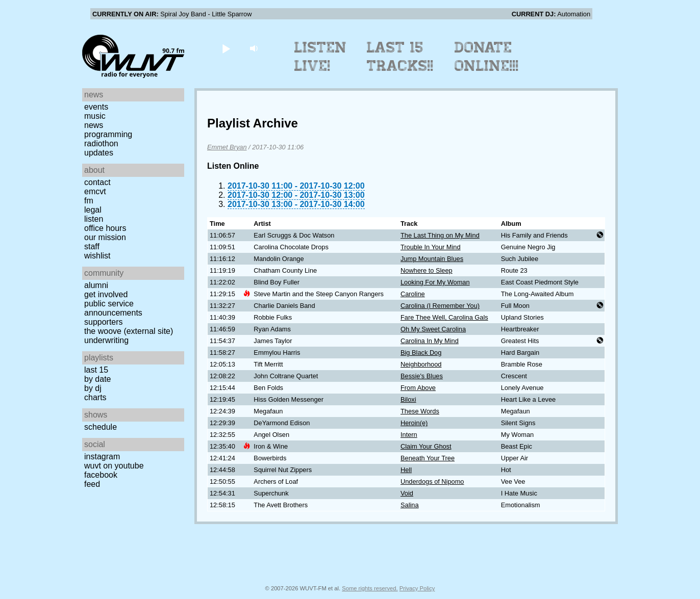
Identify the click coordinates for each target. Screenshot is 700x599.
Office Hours (105, 228)
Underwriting (106, 340)
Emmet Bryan (227, 147)
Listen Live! (321, 57)
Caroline (413, 294)
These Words (420, 411)
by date (97, 379)
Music (95, 116)
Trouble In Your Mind (431, 247)
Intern (409, 435)
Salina (410, 505)
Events (96, 107)
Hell (406, 470)
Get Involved (106, 294)
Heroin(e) (414, 423)
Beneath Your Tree (428, 458)
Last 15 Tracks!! (400, 57)
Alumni (96, 285)
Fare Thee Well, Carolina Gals (444, 317)
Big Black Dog (421, 353)
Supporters (104, 322)
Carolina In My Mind (430, 341)
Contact (97, 182)
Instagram (102, 457)
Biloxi (408, 399)
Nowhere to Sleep (427, 270)
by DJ (93, 388)
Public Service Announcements (113, 308)
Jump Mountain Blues (432, 259)
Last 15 (96, 370)
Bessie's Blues (422, 376)
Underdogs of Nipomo (432, 481)
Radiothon (101, 144)
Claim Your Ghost (426, 446)
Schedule (101, 427)
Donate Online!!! (487, 57)
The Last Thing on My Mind (440, 235)
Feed (92, 484)
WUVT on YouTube (114, 466)
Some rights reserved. (370, 588)
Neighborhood (421, 364)
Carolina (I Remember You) (440, 306)
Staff (92, 246)
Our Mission (105, 237)
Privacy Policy (417, 588)
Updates (99, 153)
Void (407, 493)
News (94, 125)
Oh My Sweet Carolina (433, 329)
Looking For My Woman (435, 282)
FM (89, 201)
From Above (418, 388)
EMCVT (95, 191)
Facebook (101, 475)
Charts (95, 397)
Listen (94, 219)
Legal (93, 210)
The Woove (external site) (129, 331)
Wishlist (97, 256)
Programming (108, 134)
